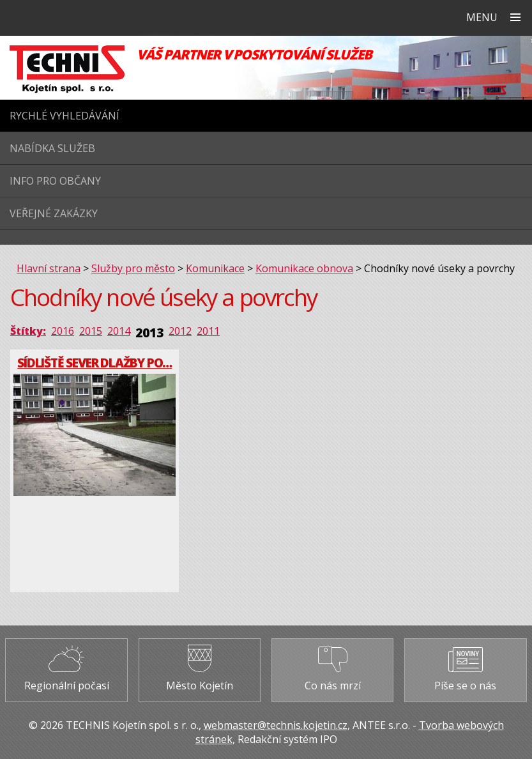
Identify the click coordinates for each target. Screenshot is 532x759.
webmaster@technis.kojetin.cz (276, 725)
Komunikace (215, 268)
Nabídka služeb (52, 148)
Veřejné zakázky (54, 213)
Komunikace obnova (304, 268)
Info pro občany (55, 181)
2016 (63, 331)
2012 (180, 331)
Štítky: (28, 331)
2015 (91, 331)
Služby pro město (133, 268)
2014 (119, 331)
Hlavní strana (49, 268)
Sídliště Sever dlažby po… (95, 363)
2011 (208, 331)
